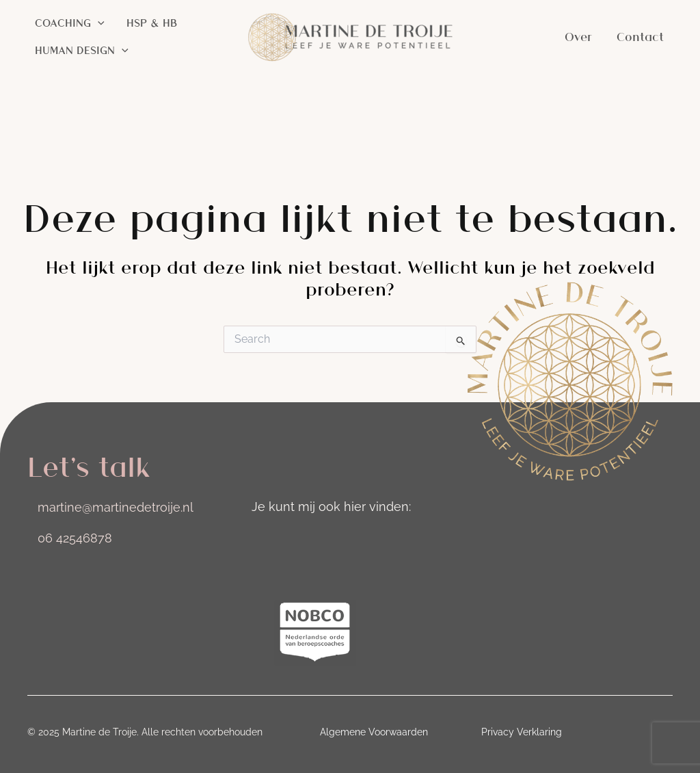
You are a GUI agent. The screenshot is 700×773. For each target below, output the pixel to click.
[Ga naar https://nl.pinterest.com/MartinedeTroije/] (377, 541)
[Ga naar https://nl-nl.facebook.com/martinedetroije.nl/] (339, 541)
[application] (98, 23)
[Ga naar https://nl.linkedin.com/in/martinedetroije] (301, 541)
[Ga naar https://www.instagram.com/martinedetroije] (262, 541)
